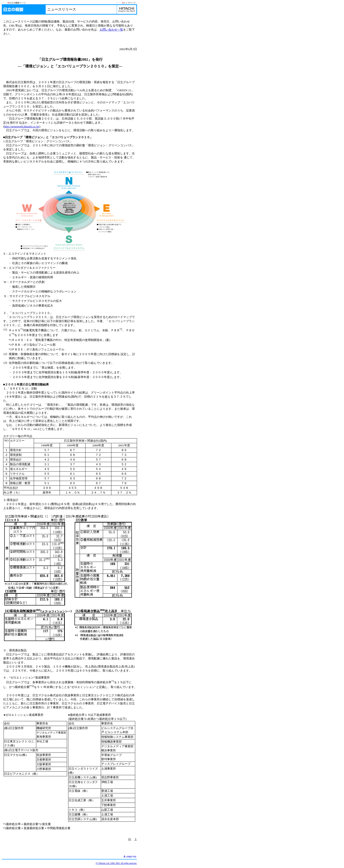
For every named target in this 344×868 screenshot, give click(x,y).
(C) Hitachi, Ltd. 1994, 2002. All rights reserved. (116, 863)
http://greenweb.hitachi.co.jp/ (22, 126)
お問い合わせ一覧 (111, 30)
